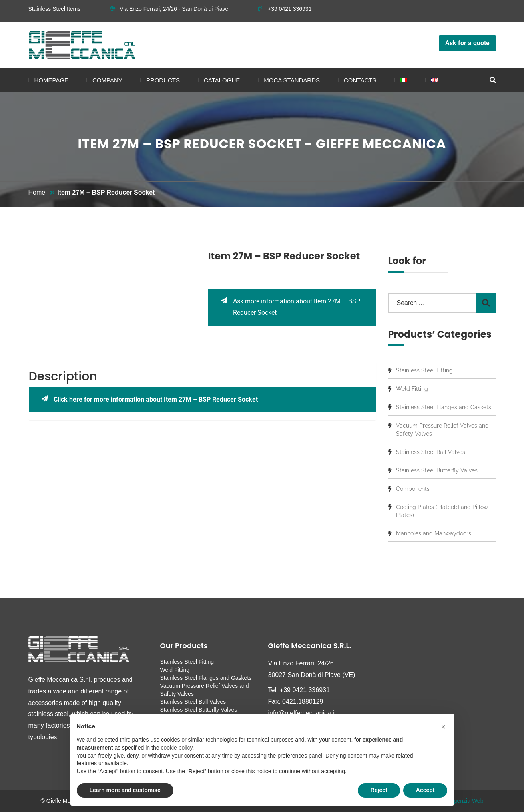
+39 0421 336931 (285, 9)
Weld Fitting (412, 389)
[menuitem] (401, 80)
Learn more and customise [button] (125, 790)
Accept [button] (425, 790)
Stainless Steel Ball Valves (431, 452)
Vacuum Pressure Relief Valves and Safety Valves (442, 430)
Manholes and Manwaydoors (434, 533)
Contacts (360, 80)
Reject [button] (379, 790)
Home (37, 192)
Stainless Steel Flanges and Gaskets (444, 407)
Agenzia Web (467, 801)
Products (163, 80)
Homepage (52, 80)
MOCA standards (292, 80)
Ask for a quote (467, 43)
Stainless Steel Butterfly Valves (437, 470)
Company (107, 80)
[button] (444, 727)
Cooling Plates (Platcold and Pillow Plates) (442, 511)
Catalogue (222, 80)
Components (413, 489)
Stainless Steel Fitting (424, 370)
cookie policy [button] (176, 748)
